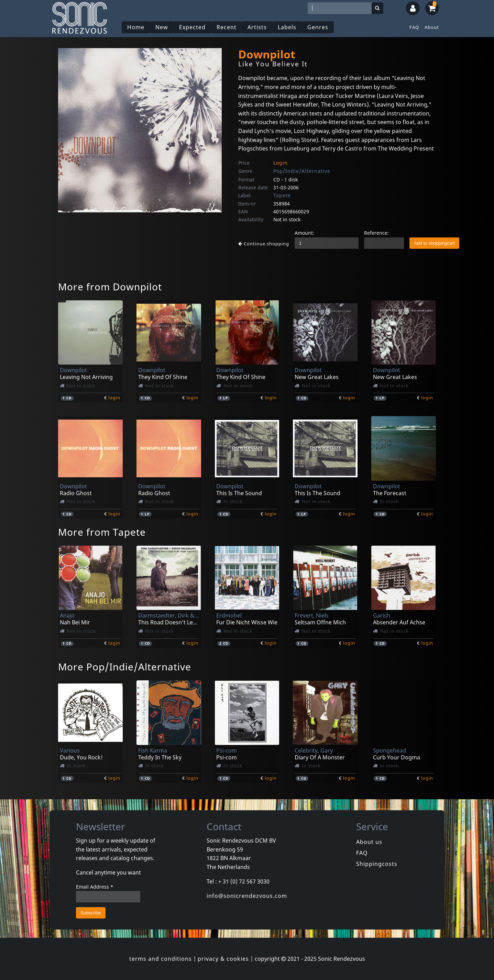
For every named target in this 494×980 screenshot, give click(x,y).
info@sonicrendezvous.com (247, 896)
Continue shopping (264, 244)
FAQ (414, 27)
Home (136, 27)
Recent (227, 27)
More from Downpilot (110, 287)
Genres (318, 27)
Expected (192, 27)
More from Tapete (102, 532)
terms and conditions (161, 959)
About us (369, 842)
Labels (287, 27)
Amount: (304, 233)
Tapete (282, 195)
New (162, 27)
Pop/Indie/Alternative (302, 171)
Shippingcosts (377, 864)
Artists (257, 27)
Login (281, 163)
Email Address (95, 887)
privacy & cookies (223, 959)
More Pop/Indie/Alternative (125, 667)
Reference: (376, 233)
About (432, 27)
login (114, 398)
